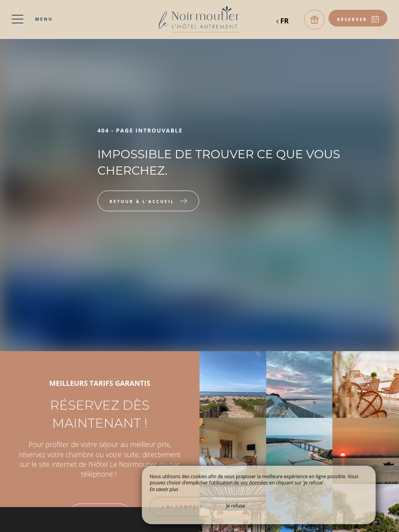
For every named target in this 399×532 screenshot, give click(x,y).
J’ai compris (182, 506)
